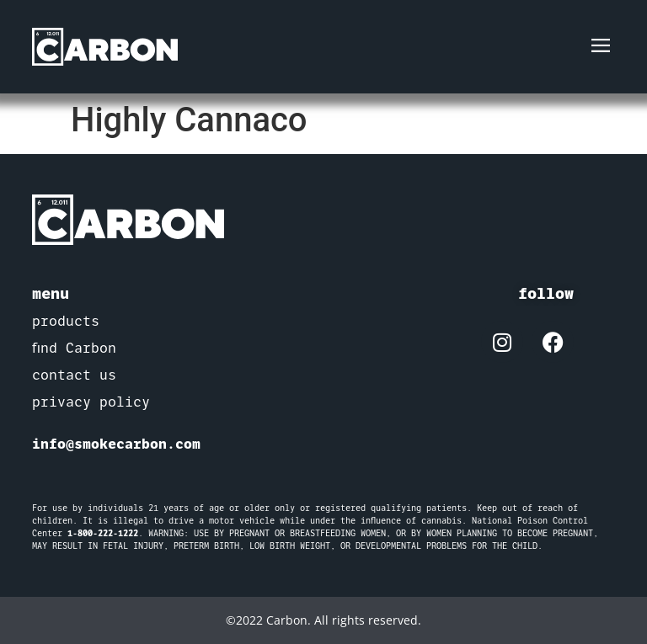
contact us (74, 375)
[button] (601, 47)
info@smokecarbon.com (116, 444)
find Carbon (74, 348)
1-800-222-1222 (103, 533)
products (66, 321)
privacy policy (91, 402)
